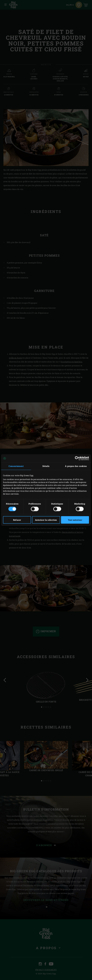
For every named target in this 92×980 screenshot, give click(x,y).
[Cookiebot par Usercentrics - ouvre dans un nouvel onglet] (77, 458)
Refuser (17, 520)
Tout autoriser (75, 520)
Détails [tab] (46, 466)
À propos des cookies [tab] (76, 466)
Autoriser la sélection (46, 520)
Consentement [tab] (16, 466)
